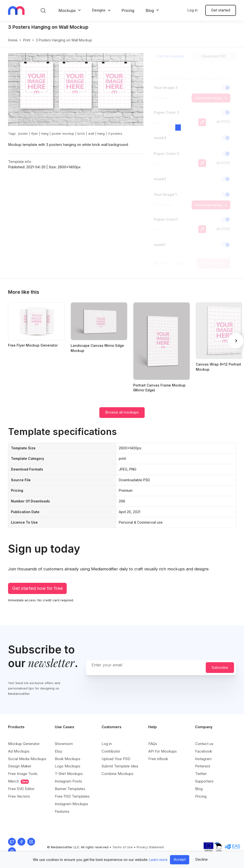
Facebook (204, 751)
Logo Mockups (68, 766)
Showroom (64, 744)
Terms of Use (122, 847)
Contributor (111, 751)
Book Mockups (68, 759)
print (27, 40)
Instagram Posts (68, 781)
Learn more (158, 860)
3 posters (115, 134)
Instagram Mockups (71, 804)
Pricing (128, 10)
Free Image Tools (23, 774)
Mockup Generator (24, 744)
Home (13, 40)
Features (62, 811)
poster (23, 134)
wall (91, 134)
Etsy (58, 751)
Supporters (204, 781)
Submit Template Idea (120, 766)
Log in (192, 10)
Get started (221, 10)
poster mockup (63, 134)
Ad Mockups (19, 751)
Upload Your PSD (116, 759)
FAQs (153, 744)
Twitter (201, 774)
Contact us (204, 744)
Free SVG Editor (21, 789)
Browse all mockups (122, 412)
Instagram (203, 759)
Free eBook (158, 759)
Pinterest (203, 766)
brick (81, 134)
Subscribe (220, 668)
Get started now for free (38, 588)
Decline (202, 859)
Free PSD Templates (72, 796)
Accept (180, 859)
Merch (18, 781)
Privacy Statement (150, 847)
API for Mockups (163, 751)
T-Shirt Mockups (69, 774)
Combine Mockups (117, 774)
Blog (150, 10)
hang (45, 134)
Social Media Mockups (27, 759)
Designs (99, 10)
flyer (35, 134)
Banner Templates (70, 789)
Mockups (67, 10)
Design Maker (20, 766)
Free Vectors (19, 796)
